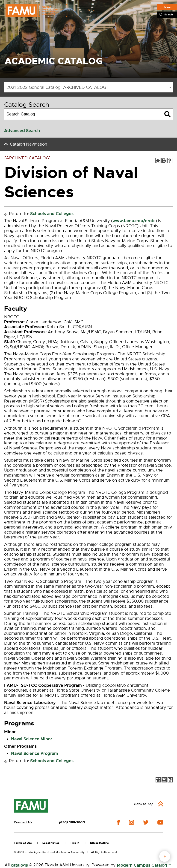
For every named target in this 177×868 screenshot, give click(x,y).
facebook (118, 822)
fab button (165, 856)
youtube (160, 822)
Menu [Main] (168, 7)
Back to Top (144, 804)
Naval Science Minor (32, 739)
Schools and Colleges (52, 214)
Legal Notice (51, 843)
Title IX (75, 843)
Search (169, 14)
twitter (146, 822)
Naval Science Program (35, 753)
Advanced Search (22, 131)
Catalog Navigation (29, 144)
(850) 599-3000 (72, 822)
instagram (131, 822)
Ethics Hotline (99, 843)
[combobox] (88, 87)
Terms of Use (23, 843)
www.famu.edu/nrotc (134, 221)
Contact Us (23, 822)
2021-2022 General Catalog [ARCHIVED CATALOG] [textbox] (57, 87)
